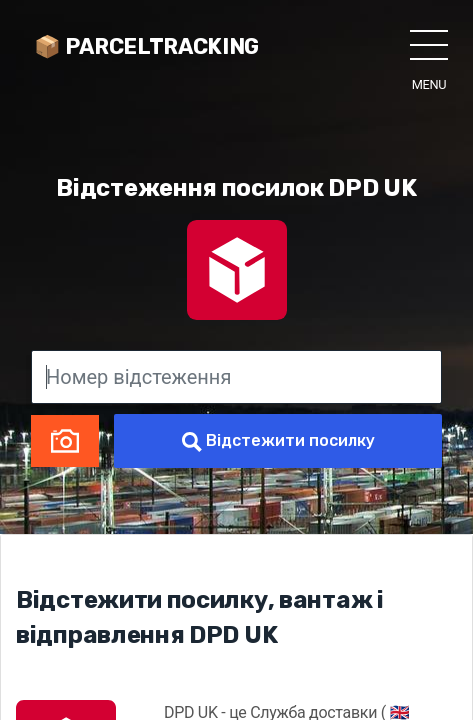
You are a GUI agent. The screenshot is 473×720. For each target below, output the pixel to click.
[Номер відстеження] (236, 377)
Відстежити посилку (278, 441)
